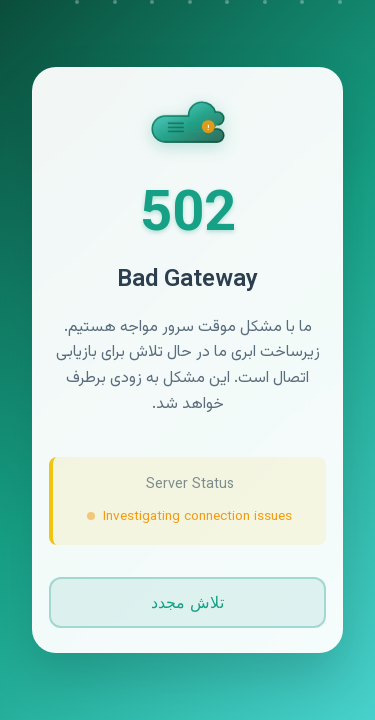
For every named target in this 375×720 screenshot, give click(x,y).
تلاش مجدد (187, 602)
